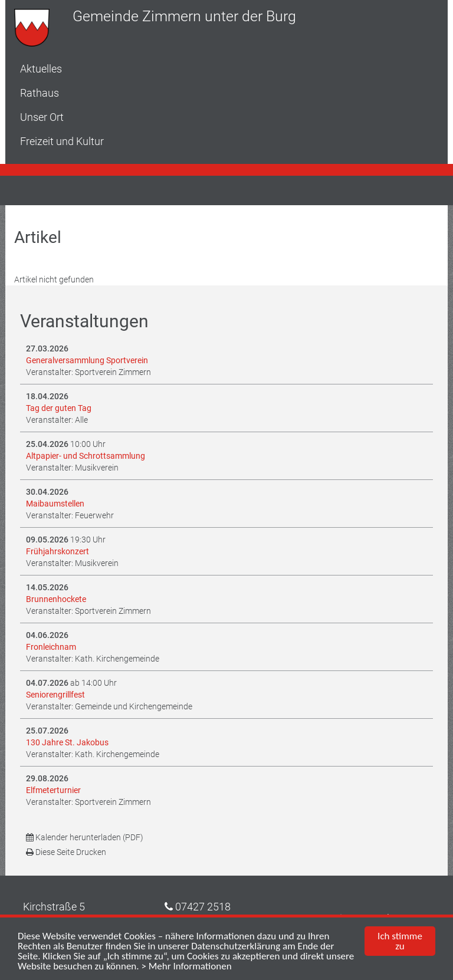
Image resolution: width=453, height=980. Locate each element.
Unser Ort (42, 117)
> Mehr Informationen (186, 967)
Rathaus (40, 93)
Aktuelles (41, 69)
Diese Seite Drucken (66, 852)
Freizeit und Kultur (62, 141)
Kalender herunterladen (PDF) (85, 837)
